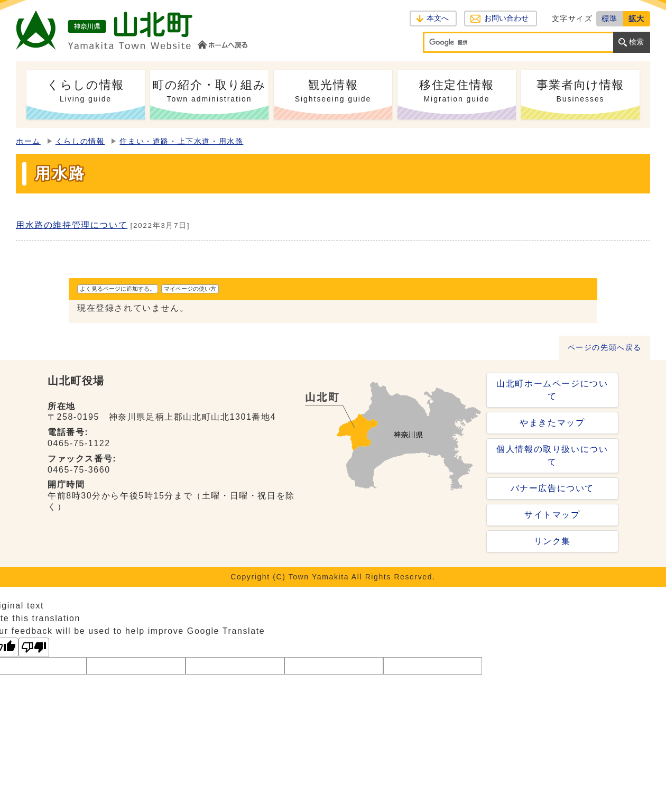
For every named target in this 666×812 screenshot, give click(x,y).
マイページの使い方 (190, 289)
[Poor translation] (34, 647)
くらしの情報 (80, 141)
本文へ (438, 18)
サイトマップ (552, 515)
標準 (610, 19)
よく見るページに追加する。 (118, 289)
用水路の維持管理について (72, 225)
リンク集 (552, 541)
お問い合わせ (506, 18)
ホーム (28, 141)
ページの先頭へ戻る (605, 348)
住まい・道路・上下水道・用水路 (181, 141)
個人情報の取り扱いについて (552, 455)
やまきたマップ (552, 423)
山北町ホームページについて (552, 390)
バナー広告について (552, 488)
